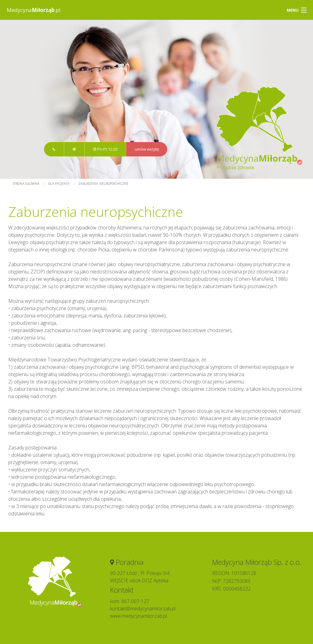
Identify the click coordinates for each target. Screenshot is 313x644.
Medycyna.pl (34, 10)
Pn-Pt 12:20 (105, 149)
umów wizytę (147, 149)
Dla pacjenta (59, 183)
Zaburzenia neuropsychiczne (103, 183)
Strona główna (26, 183)
